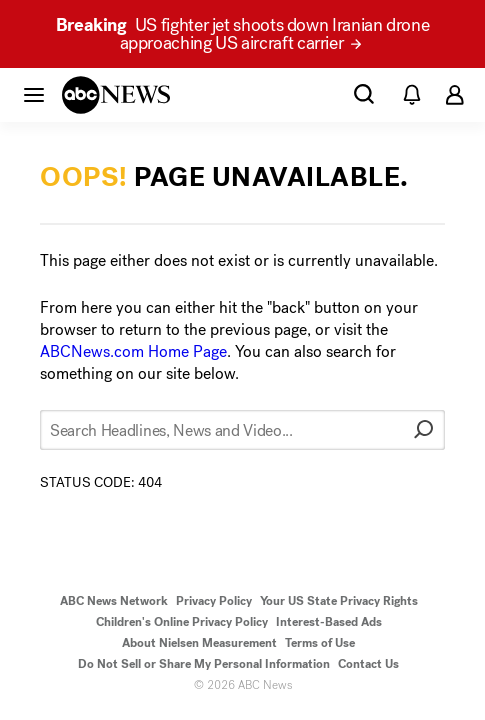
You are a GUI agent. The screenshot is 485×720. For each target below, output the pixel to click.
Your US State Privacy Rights (339, 601)
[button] (34, 94)
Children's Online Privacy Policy (182, 622)
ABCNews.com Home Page (133, 351)
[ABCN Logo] (116, 95)
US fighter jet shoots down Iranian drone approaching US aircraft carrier (243, 34)
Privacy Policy (214, 601)
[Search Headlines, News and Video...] (242, 430)
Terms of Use (320, 643)
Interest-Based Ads (329, 622)
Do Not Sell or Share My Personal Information (204, 664)
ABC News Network (114, 601)
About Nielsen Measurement (199, 643)
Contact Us (368, 664)
